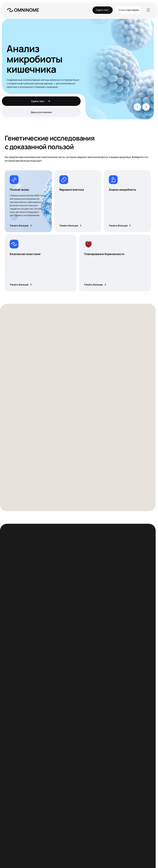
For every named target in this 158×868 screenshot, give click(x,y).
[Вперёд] (146, 107)
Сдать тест (103, 10)
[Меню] (148, 10)
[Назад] (137, 107)
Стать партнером (129, 10)
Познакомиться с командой (32, 717)
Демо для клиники (41, 112)
